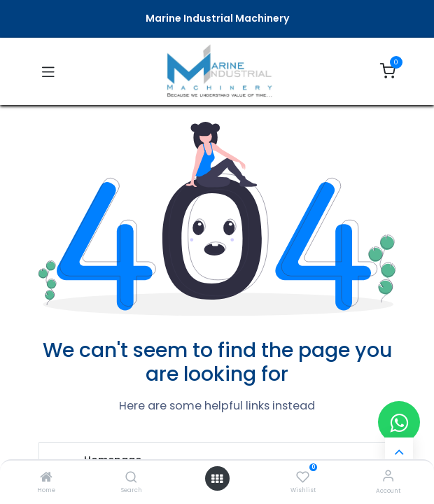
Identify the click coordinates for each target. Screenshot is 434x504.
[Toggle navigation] (48, 71)
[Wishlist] (303, 476)
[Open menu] (217, 479)
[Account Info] (388, 476)
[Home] (46, 478)
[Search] (131, 478)
